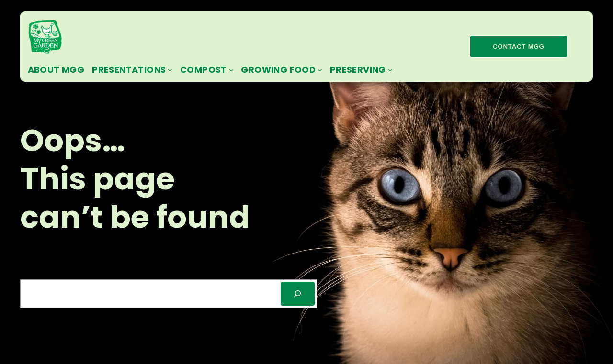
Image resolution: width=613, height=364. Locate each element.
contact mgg (518, 47)
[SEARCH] (298, 293)
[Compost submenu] (231, 70)
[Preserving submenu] (390, 70)
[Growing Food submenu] (320, 70)
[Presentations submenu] (170, 70)
